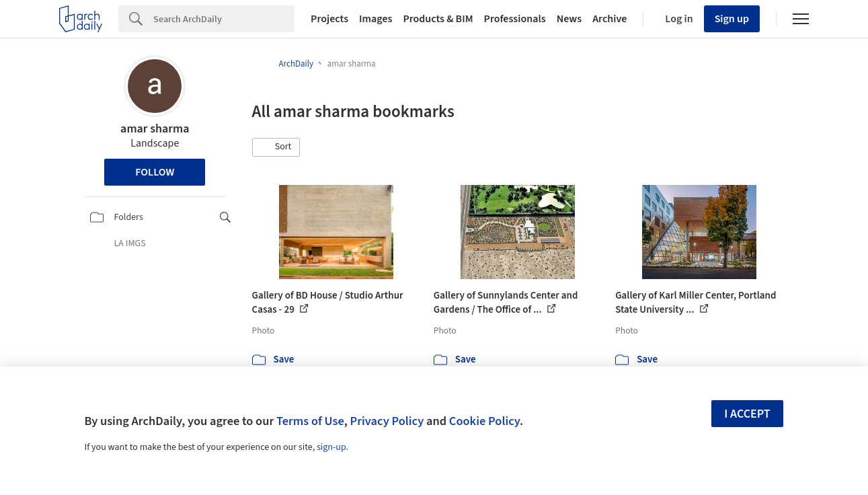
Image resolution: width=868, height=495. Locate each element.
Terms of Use (310, 421)
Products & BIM (438, 19)
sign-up (331, 447)
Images (376, 19)
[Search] (224, 19)
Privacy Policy (387, 421)
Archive (609, 19)
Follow (155, 172)
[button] (276, 147)
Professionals (515, 19)
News (569, 19)
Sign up (732, 19)
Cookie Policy (484, 421)
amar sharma (155, 129)
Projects (329, 19)
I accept (747, 414)
